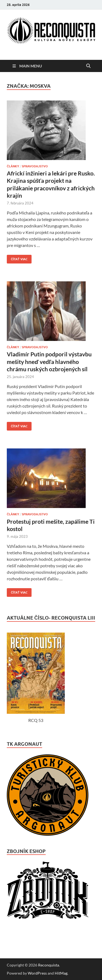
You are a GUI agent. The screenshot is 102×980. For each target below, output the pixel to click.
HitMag (61, 973)
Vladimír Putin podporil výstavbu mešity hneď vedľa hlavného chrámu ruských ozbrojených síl (49, 362)
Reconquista (49, 965)
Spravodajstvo (35, 166)
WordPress (37, 973)
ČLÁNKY (13, 166)
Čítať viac (17, 258)
